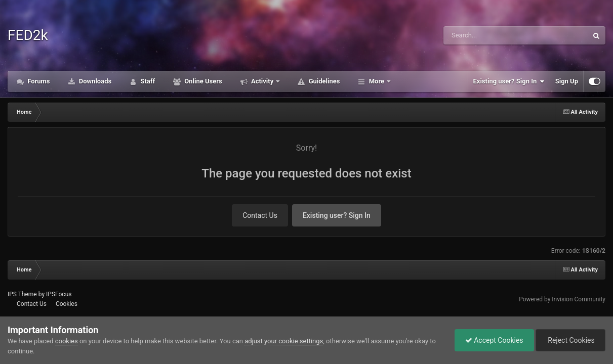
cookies (67, 341)
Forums (38, 81)
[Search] (490, 35)
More (376, 81)
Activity (262, 81)
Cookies (67, 304)
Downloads (95, 81)
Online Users (202, 81)
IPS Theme (22, 294)
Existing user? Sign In (509, 81)
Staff (147, 81)
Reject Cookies (570, 340)
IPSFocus (59, 294)
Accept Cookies (494, 340)
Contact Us (260, 215)
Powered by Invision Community (562, 299)
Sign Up (567, 81)
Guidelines (323, 81)
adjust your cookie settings (284, 341)
